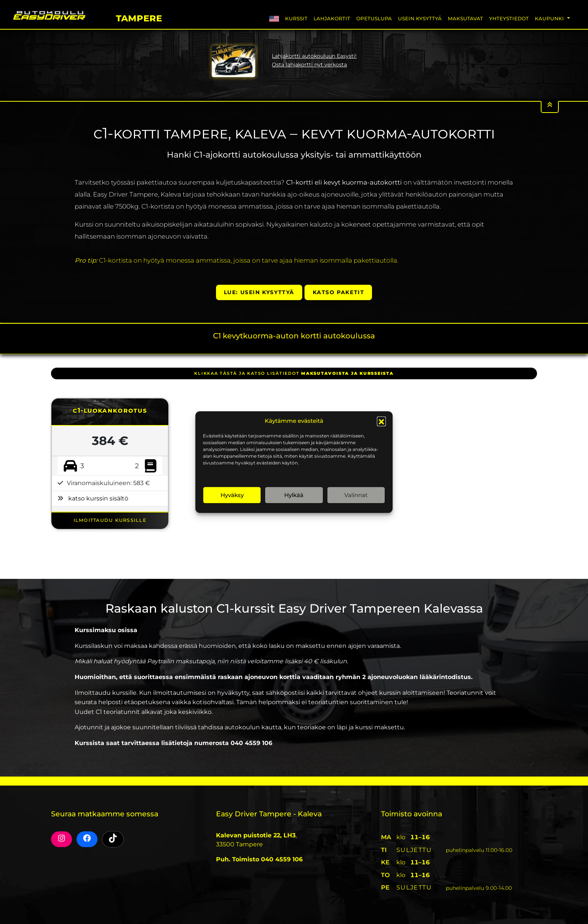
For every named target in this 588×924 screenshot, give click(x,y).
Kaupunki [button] (550, 18)
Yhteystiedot (509, 18)
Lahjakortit (332, 18)
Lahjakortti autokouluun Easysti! (314, 56)
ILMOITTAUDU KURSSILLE (110, 520)
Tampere (139, 17)
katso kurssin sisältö (98, 498)
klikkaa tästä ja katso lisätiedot (294, 373)
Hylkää (294, 495)
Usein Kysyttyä (420, 18)
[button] (381, 421)
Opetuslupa (374, 18)
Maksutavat (465, 18)
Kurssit (296, 18)
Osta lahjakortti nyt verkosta (309, 65)
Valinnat (356, 495)
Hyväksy (232, 495)
